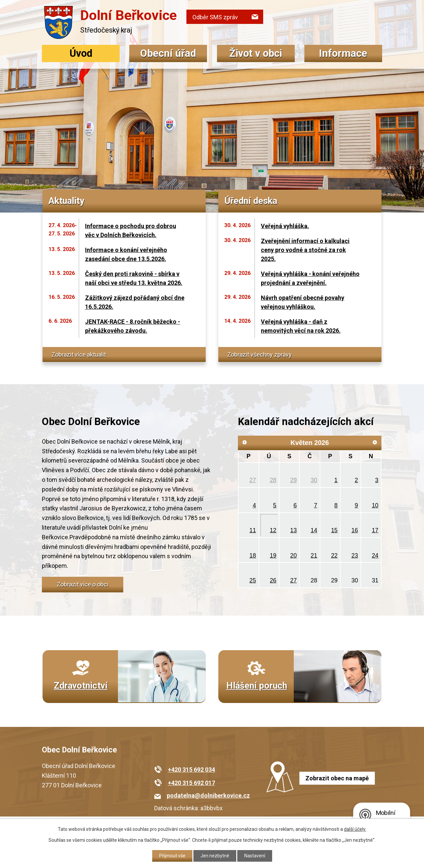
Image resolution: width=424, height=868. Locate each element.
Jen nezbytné (215, 856)
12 (273, 530)
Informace (343, 53)
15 (334, 530)
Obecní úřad (168, 53)
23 (355, 556)
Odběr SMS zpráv (215, 17)
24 (375, 556)
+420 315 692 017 (191, 783)
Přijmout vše (172, 856)
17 (375, 530)
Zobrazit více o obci (83, 584)
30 (314, 480)
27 (253, 480)
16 (355, 530)
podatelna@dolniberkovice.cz (208, 795)
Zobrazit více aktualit (79, 354)
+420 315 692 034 (191, 770)
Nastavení (255, 856)
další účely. (355, 829)
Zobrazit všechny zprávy (260, 354)
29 (293, 480)
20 (293, 556)
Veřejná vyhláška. (285, 226)
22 (334, 556)
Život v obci (256, 53)
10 (375, 505)
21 (314, 556)
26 (273, 580)
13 (293, 530)
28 (273, 480)
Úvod (81, 53)
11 (253, 530)
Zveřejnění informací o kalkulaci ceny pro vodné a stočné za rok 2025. (305, 250)
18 (253, 556)
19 (273, 556)
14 (314, 530)
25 (253, 580)
